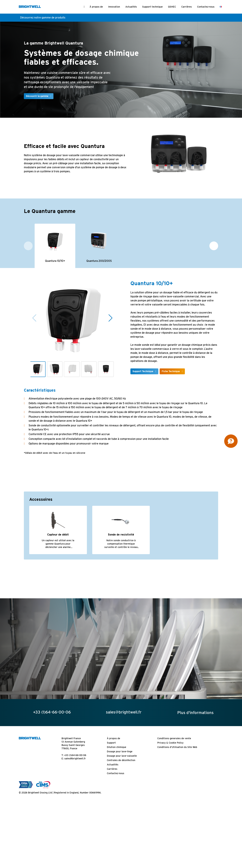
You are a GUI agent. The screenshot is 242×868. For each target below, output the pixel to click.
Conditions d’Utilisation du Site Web (177, 747)
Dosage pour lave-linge (120, 752)
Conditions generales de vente (174, 739)
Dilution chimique (117, 747)
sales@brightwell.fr (75, 759)
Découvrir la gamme (37, 96)
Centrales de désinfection (121, 760)
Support (111, 743)
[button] (214, 246)
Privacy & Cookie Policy (170, 743)
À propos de (96, 7)
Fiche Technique (171, 371)
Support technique (152, 7)
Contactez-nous (206, 7)
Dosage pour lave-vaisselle (122, 756)
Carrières (187, 7)
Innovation (114, 7)
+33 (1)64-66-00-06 (75, 755)
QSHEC (172, 7)
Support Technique (143, 371)
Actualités (131, 7)
